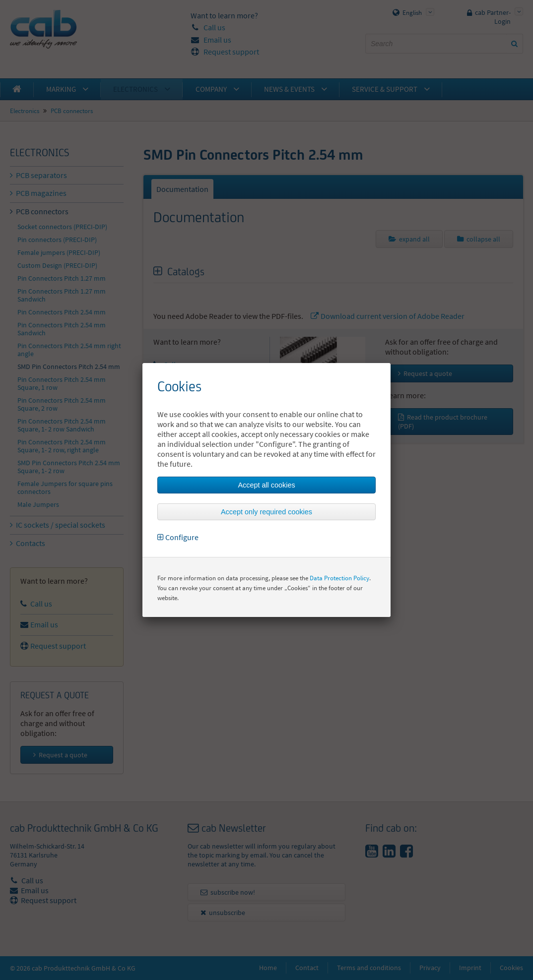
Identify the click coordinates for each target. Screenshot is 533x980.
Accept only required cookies (266, 512)
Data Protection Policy (339, 578)
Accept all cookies (266, 485)
